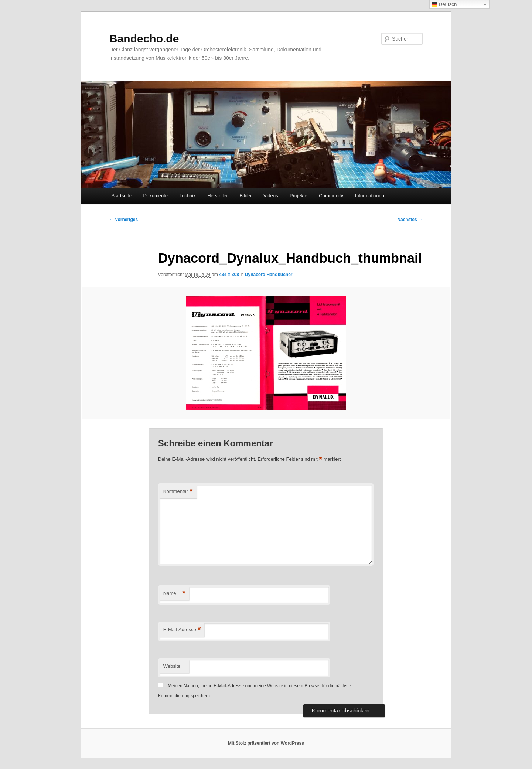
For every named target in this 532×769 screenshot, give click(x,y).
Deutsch (444, 4)
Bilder (245, 196)
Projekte (299, 196)
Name (174, 594)
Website (172, 666)
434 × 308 (229, 275)
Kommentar (178, 492)
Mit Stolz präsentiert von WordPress (266, 743)
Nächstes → (410, 220)
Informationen (370, 196)
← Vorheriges (124, 220)
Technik (188, 196)
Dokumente (156, 196)
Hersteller (218, 196)
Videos (271, 196)
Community (331, 196)
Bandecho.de (144, 39)
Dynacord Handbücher (269, 275)
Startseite (121, 196)
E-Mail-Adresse (182, 630)
